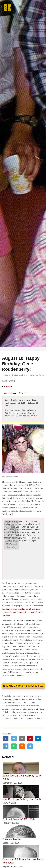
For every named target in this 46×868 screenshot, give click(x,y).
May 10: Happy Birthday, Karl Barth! (22, 799)
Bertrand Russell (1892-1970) (19, 819)
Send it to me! (33, 416)
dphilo (9, 387)
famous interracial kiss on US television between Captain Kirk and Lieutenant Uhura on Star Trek (22, 612)
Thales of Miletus (12, 839)
